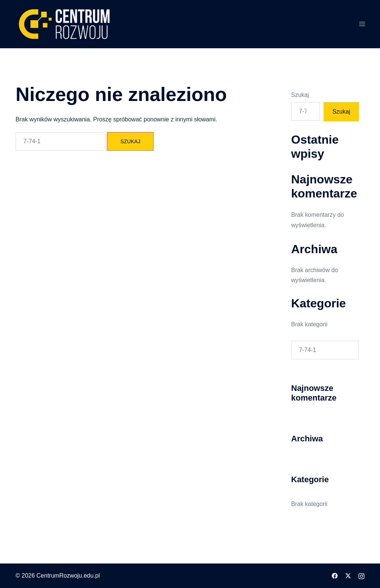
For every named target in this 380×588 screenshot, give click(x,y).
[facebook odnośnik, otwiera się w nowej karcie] (335, 576)
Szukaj (300, 95)
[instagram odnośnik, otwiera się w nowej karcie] (361, 576)
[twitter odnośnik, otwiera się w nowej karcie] (348, 576)
